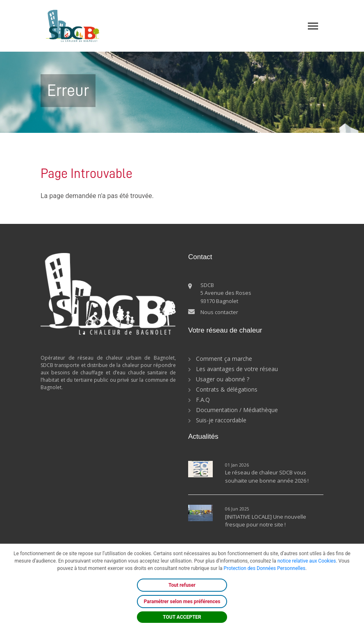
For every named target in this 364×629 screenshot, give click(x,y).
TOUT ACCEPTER (182, 617)
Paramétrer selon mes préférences (182, 602)
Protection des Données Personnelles (265, 568)
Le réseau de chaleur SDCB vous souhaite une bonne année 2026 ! (267, 476)
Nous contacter (219, 312)
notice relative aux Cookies (307, 561)
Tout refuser (182, 585)
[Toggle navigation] (313, 26)
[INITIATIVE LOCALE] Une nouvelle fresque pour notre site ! (266, 521)
